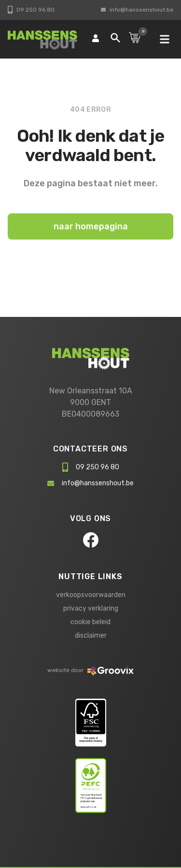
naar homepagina (91, 226)
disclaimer (91, 636)
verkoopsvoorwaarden (91, 595)
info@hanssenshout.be (137, 10)
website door (90, 670)
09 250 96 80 (31, 10)
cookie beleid (90, 622)
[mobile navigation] (165, 39)
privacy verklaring (91, 608)
